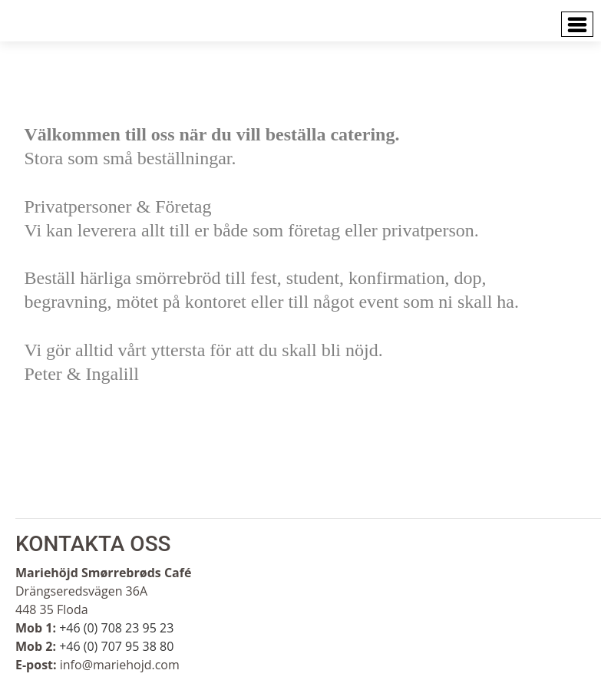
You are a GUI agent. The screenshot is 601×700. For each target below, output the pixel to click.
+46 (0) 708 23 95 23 (116, 628)
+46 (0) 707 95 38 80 (116, 646)
